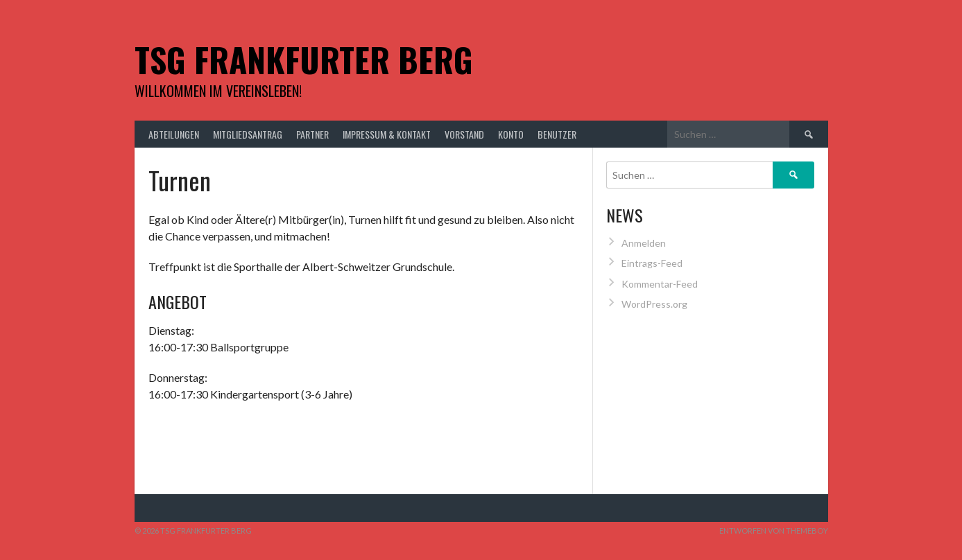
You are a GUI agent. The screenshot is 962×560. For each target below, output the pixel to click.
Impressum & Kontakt (387, 134)
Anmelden (644, 243)
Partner (312, 134)
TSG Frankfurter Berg (304, 59)
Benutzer (557, 134)
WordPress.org (654, 304)
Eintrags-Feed (652, 263)
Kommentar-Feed (660, 284)
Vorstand (464, 134)
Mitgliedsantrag (248, 134)
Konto (511, 134)
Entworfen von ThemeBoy (774, 531)
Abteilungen (174, 134)
